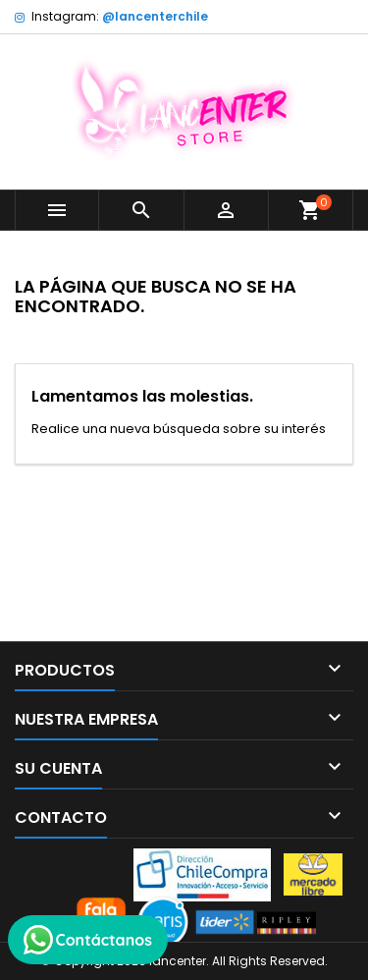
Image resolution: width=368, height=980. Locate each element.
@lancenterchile (155, 16)
